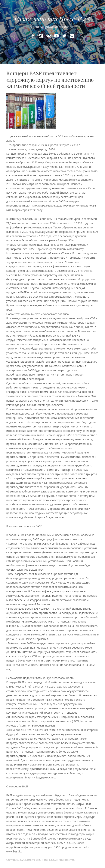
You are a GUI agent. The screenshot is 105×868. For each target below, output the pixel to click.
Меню (53, 45)
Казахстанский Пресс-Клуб (52, 19)
